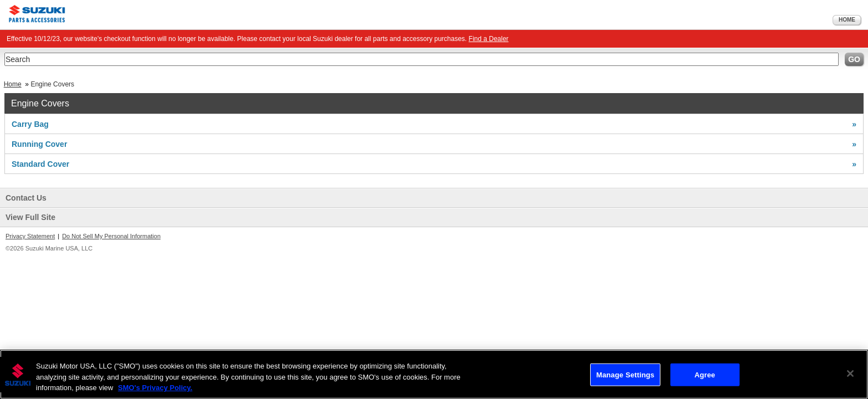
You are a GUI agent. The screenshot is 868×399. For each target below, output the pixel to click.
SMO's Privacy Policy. (155, 388)
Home (847, 20)
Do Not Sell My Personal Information (111, 236)
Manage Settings (625, 374)
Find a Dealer (489, 39)
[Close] (850, 374)
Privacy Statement (30, 236)
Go (854, 59)
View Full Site (30, 217)
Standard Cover (434, 164)
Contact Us (26, 198)
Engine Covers (52, 84)
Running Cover (434, 144)
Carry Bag (434, 124)
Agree (705, 374)
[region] (434, 374)
